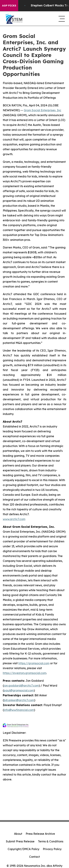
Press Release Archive (40, 834)
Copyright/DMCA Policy (23, 849)
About (18, 834)
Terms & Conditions (51, 841)
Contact (34, 857)
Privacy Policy (52, 849)
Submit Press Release (20, 841)
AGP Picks (9, 6)
